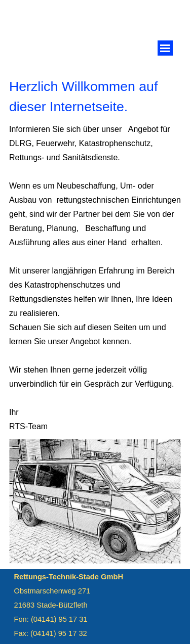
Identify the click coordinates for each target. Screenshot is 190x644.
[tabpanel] (95, 97)
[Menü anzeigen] (165, 48)
